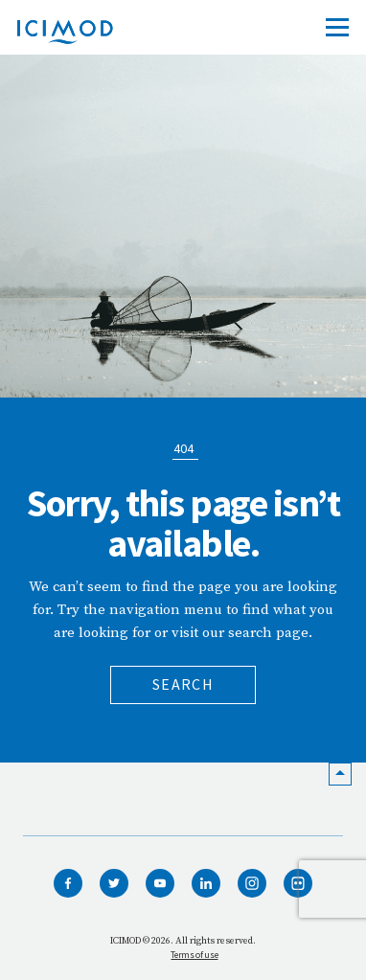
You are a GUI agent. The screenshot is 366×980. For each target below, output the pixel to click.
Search (183, 684)
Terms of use (194, 955)
